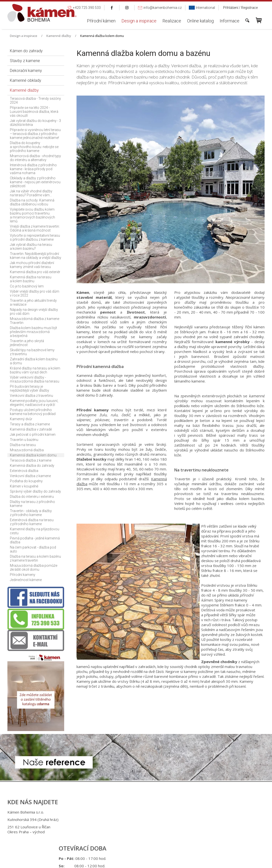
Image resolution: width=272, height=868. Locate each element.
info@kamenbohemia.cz (142, 840)
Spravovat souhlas (217, 861)
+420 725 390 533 (139, 820)
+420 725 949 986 (140, 828)
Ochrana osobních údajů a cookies (176, 861)
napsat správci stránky (131, 861)
